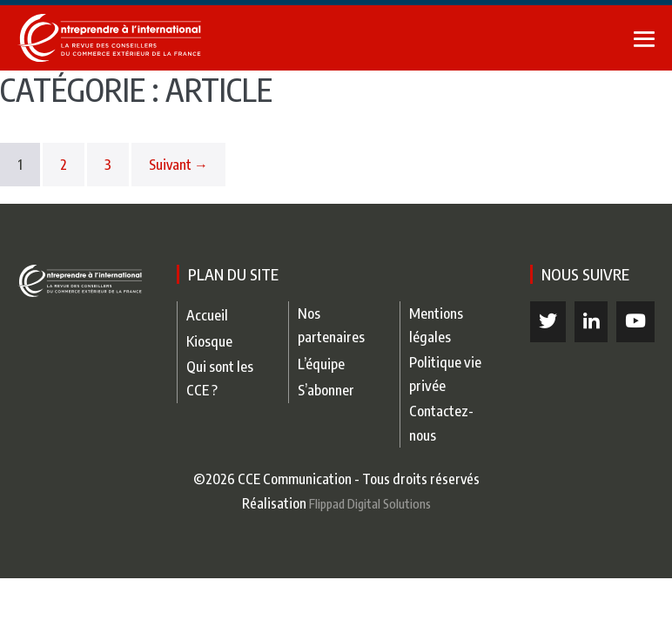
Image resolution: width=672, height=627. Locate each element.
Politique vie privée (445, 374)
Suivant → (178, 165)
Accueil (207, 315)
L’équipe (321, 364)
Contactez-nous (441, 423)
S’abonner (326, 390)
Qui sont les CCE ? (220, 378)
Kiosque (209, 341)
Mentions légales (436, 325)
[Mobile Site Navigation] (644, 39)
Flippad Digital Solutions (370, 503)
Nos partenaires (331, 325)
